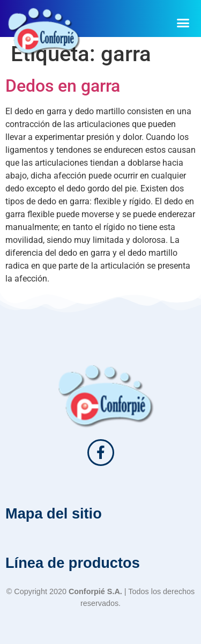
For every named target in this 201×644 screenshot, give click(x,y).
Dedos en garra (63, 86)
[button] (183, 23)
